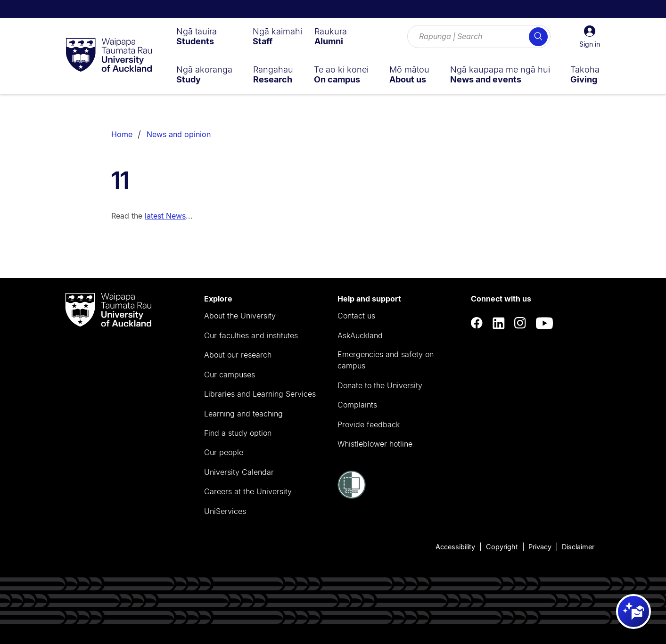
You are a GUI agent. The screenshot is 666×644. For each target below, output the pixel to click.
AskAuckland (360, 335)
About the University (240, 316)
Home (122, 134)
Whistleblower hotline (375, 444)
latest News (165, 216)
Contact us (356, 316)
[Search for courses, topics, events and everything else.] (479, 37)
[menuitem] (197, 36)
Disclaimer (578, 547)
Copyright (502, 547)
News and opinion (179, 134)
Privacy (540, 547)
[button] (590, 37)
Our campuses (230, 375)
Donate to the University (380, 385)
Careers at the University (248, 491)
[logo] (109, 56)
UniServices (225, 511)
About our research (238, 355)
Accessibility (455, 547)
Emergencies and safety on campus (386, 360)
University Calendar (239, 472)
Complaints (357, 405)
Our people (224, 452)
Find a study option (238, 433)
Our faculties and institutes (251, 335)
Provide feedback (369, 424)
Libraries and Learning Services (260, 394)
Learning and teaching (243, 414)
